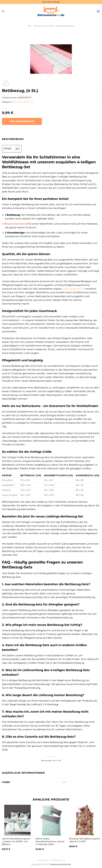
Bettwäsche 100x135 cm (65, 26)
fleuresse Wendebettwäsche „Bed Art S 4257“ (84, 840)
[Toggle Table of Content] (16, 149)
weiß (64, 782)
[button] (3, 11)
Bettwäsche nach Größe (43, 26)
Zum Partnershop (22, 121)
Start (29, 26)
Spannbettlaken (16, 224)
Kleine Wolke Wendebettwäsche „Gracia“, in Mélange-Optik (50, 841)
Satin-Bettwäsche (74, 289)
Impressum (43, 860)
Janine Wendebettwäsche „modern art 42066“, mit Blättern (16, 841)
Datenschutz (58, 860)
